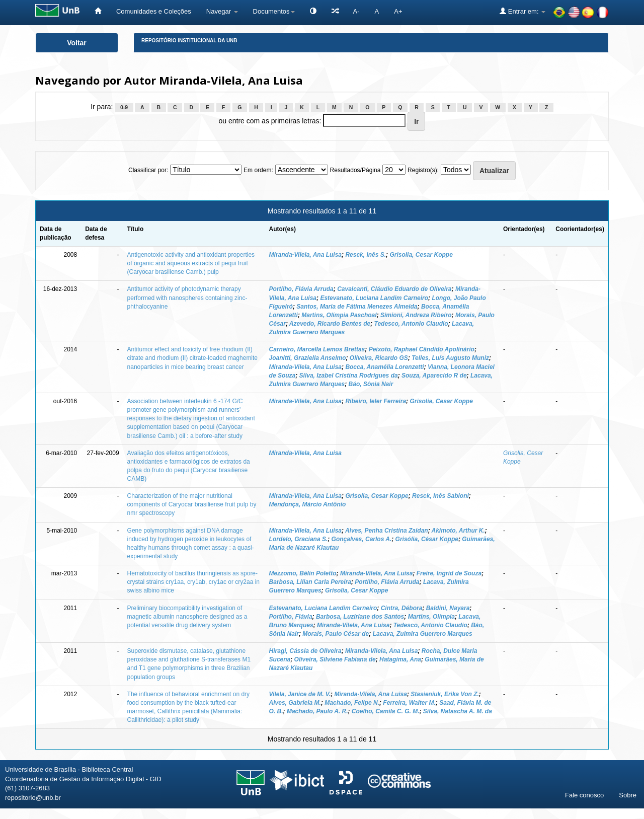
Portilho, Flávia (291, 617)
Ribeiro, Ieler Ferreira (376, 401)
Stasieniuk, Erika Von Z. (445, 694)
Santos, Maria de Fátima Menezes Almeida (357, 307)
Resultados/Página (355, 170)
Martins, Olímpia (431, 617)
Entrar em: (522, 11)
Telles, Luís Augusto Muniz (450, 358)
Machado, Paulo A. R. (317, 711)
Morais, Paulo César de (336, 634)
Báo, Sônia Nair (371, 384)
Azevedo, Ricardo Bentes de (330, 324)
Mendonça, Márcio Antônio (308, 504)
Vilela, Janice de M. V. (300, 694)
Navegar (222, 11)
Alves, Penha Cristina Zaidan (387, 531)
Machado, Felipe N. (352, 703)
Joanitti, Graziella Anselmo (308, 358)
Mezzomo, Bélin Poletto (303, 573)
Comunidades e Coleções (154, 11)
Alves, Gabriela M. (295, 703)
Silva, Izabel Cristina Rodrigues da (349, 376)
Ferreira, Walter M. (409, 703)
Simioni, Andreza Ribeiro (416, 315)
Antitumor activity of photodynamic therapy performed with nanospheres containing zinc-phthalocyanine (187, 297)
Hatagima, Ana (400, 659)
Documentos (274, 11)
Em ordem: (258, 170)
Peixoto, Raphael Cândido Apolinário (422, 349)
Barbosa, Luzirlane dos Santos (360, 617)
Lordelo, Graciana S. (299, 539)
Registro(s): (423, 170)
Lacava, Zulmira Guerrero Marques (423, 634)
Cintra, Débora (402, 608)
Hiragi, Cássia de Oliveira (305, 651)
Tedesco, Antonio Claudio (411, 324)
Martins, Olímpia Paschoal (339, 315)
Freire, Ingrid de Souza (449, 573)
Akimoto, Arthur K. (458, 531)
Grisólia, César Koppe (427, 539)
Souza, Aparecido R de (434, 376)
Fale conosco (584, 795)
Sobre (628, 795)
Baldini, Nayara (448, 608)
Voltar (77, 43)
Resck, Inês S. (366, 255)
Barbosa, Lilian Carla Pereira (310, 582)
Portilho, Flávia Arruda (301, 289)
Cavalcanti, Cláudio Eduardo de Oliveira (394, 289)
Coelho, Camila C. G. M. (386, 711)
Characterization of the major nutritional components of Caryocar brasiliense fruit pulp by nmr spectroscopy (192, 504)
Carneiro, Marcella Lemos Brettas (317, 349)
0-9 (124, 107)
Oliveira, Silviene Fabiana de (335, 659)
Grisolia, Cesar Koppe (421, 255)
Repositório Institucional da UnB (189, 41)
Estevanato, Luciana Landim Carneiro (374, 298)
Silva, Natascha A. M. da (458, 711)
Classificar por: (148, 170)
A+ (398, 11)
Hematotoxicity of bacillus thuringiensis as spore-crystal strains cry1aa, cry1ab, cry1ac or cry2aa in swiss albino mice (193, 582)
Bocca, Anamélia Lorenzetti (384, 367)
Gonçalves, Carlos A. (362, 539)
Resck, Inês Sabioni (440, 496)
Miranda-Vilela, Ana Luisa (305, 255)
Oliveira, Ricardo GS (379, 358)
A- (356, 11)
